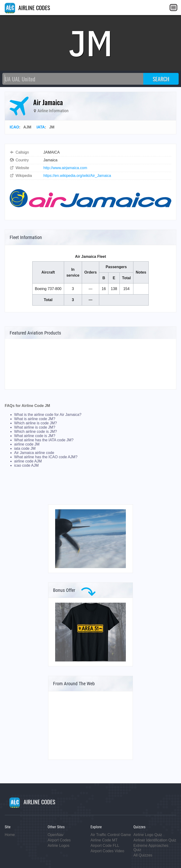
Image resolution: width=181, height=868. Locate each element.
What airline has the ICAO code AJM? (46, 457)
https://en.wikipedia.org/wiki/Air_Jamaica (77, 176)
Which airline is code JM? (35, 423)
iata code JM (25, 448)
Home (10, 835)
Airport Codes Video (107, 851)
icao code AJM (26, 465)
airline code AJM (28, 461)
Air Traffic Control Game (111, 835)
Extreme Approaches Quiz (151, 848)
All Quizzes (143, 855)
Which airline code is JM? (35, 432)
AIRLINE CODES (27, 8)
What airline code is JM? (35, 436)
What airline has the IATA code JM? (44, 440)
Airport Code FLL (105, 846)
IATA (41, 127)
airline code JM (27, 444)
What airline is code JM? (35, 427)
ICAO (14, 127)
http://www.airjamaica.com (65, 168)
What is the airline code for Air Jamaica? (48, 415)
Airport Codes (59, 840)
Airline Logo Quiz (148, 835)
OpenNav (56, 835)
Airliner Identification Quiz (155, 840)
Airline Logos (59, 846)
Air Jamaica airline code (34, 453)
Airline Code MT (104, 840)
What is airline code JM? (35, 419)
